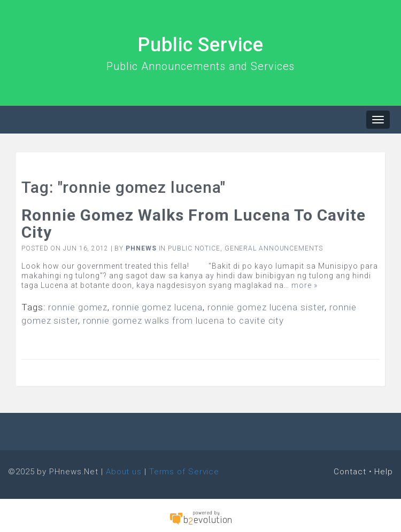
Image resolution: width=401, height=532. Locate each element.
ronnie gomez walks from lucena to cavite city (184, 320)
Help (384, 472)
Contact (350, 472)
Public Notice (194, 248)
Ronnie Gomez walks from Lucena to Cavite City (194, 224)
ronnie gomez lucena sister (266, 307)
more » (304, 285)
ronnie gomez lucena (157, 307)
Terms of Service (184, 472)
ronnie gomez (78, 307)
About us (124, 472)
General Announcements (274, 248)
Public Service (200, 45)
